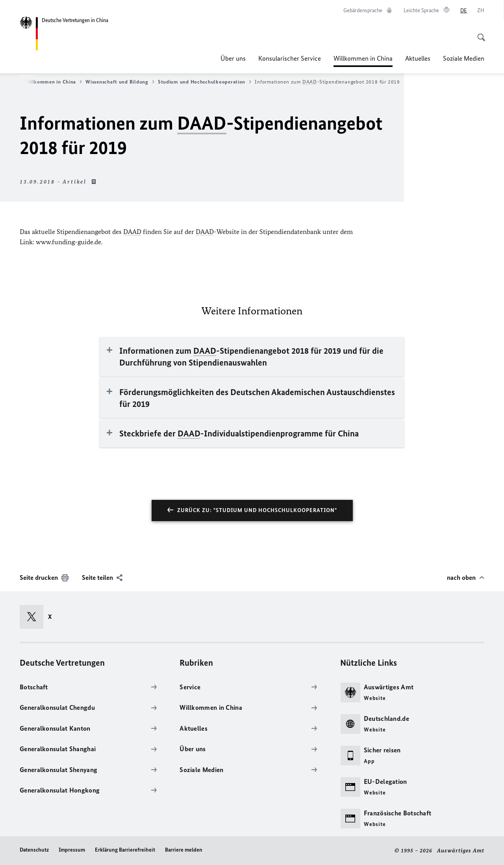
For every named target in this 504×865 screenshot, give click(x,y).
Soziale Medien (464, 58)
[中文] (481, 11)
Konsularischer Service (290, 58)
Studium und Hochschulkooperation (205, 82)
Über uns (233, 58)
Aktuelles (418, 58)
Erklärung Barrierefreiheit (125, 850)
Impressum (72, 850)
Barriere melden (184, 850)
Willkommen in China (363, 58)
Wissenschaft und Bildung (120, 82)
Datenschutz (34, 850)
